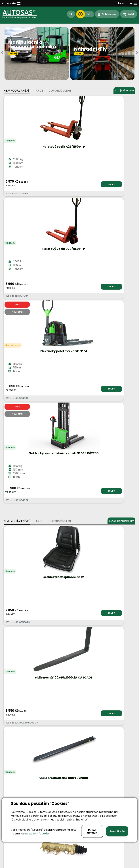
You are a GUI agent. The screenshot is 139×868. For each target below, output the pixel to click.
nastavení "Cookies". (38, 834)
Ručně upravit (92, 831)
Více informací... (77, 597)
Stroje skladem (124, 90)
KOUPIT (56, 184)
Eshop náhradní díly (121, 317)
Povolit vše (117, 831)
